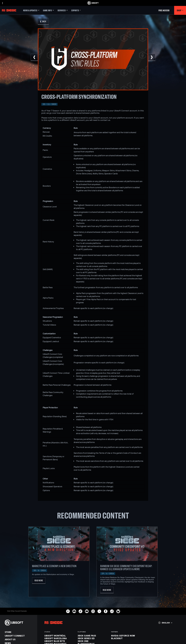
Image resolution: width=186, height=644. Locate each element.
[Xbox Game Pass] (93, 636)
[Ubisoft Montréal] (60, 636)
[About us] (20, 639)
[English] (165, 623)
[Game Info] (48, 10)
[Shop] (180, 10)
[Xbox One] (93, 641)
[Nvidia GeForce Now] (127, 636)
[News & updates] (31, 10)
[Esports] (76, 10)
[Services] (63, 10)
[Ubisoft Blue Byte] (60, 641)
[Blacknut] (127, 638)
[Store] (20, 632)
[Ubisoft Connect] (20, 636)
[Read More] (39, 581)
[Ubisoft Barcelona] (60, 638)
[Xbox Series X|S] (93, 638)
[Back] (43, 22)
